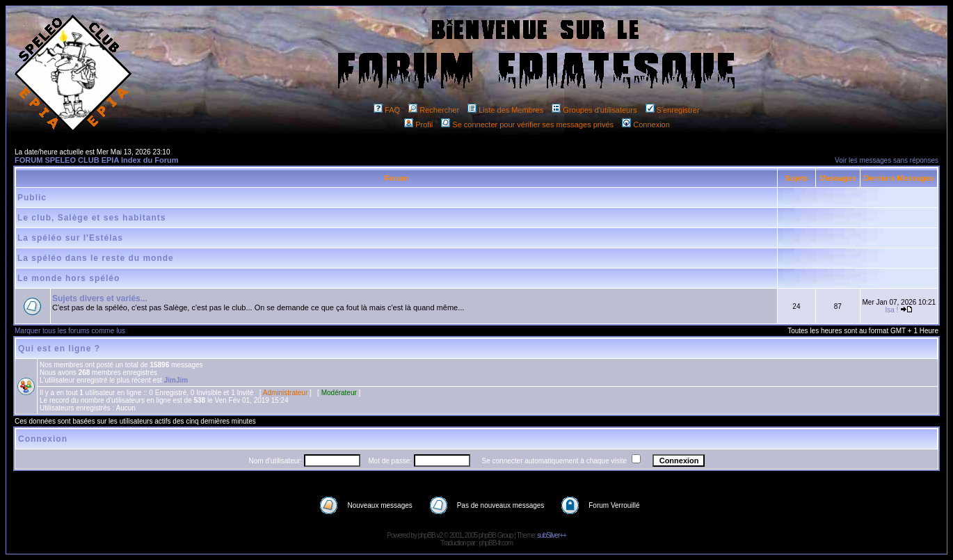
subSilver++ (552, 535)
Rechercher (434, 110)
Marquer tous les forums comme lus (70, 331)
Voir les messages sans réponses (887, 160)
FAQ (387, 110)
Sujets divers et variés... (100, 298)
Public (32, 198)
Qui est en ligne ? (59, 349)
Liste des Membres (505, 110)
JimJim (176, 380)
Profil (418, 125)
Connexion (646, 125)
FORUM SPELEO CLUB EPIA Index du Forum (97, 160)
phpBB (427, 535)
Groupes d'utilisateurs (594, 110)
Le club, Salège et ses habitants (91, 218)
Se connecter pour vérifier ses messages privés (527, 125)
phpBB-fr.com (496, 543)
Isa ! (891, 310)
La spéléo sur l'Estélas (70, 238)
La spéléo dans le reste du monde (96, 258)
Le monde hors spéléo (69, 278)
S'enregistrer (673, 110)
